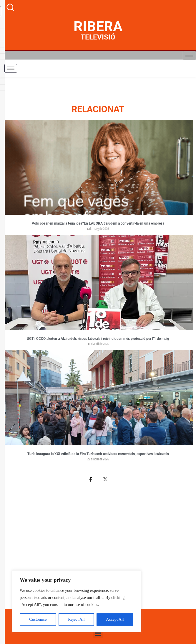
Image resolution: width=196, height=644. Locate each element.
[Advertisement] (98, 549)
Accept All (115, 619)
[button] (98, 633)
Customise (38, 619)
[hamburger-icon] (189, 55)
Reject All (76, 619)
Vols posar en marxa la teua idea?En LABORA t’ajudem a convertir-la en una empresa (98, 223)
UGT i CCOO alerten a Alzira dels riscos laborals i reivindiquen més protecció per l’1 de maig (98, 339)
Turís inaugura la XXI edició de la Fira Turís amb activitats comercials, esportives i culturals (98, 454)
